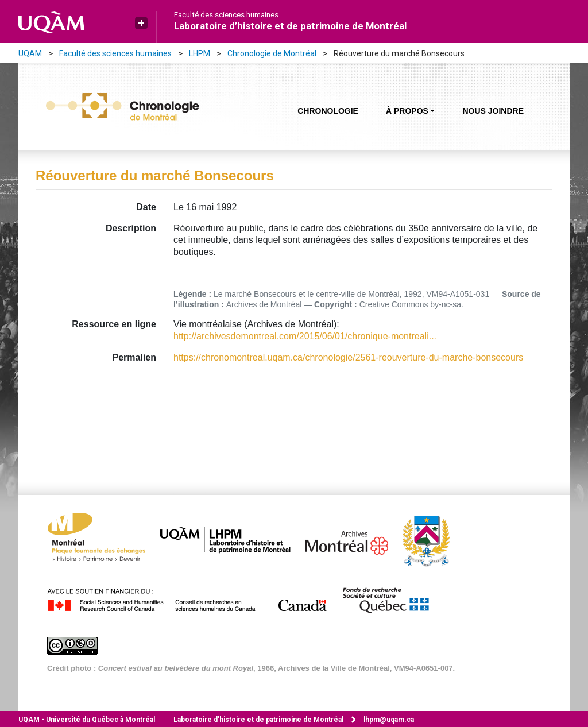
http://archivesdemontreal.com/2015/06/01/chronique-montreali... (305, 336)
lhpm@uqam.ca (389, 720)
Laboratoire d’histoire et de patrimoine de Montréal (290, 26)
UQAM (30, 53)
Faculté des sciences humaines (226, 15)
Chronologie (328, 111)
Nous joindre (493, 111)
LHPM (200, 53)
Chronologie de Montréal (272, 53)
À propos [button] (407, 111)
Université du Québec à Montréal (87, 720)
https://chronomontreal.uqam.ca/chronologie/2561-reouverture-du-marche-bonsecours (348, 357)
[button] (141, 23)
